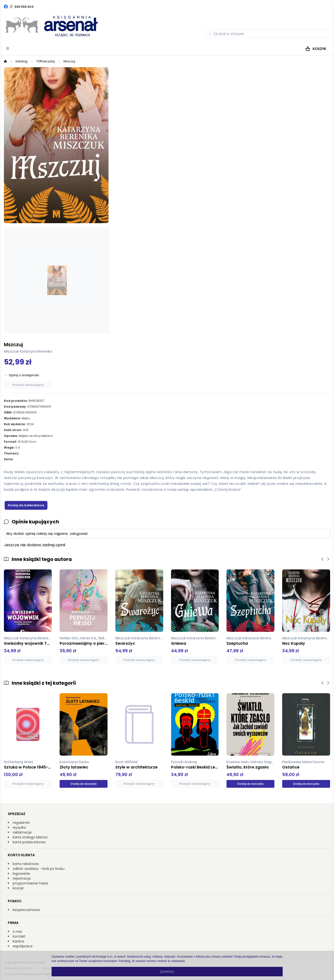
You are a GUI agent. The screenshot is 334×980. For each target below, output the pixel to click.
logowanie (21, 874)
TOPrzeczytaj (45, 61)
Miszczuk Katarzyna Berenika (28, 351)
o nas (17, 932)
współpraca (23, 946)
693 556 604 (24, 7)
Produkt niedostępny (28, 385)
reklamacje (22, 832)
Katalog (22, 61)
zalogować (79, 534)
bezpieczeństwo (26, 910)
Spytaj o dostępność (24, 375)
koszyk (18, 888)
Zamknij (167, 972)
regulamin (21, 823)
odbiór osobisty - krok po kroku (39, 869)
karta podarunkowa (29, 842)
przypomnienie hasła (30, 883)
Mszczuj (69, 61)
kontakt (19, 936)
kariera (18, 941)
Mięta (26, 418)
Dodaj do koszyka (84, 784)
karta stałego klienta (30, 837)
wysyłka (19, 827)
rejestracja (22, 878)
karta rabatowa (26, 864)
